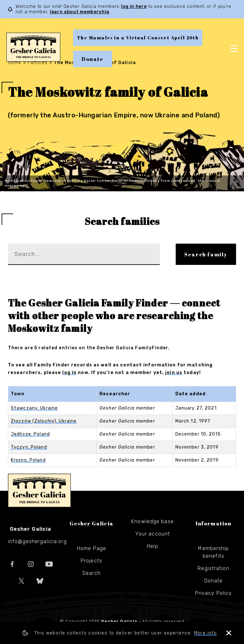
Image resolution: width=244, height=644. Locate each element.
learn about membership (80, 12)
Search (91, 573)
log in (69, 373)
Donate (93, 59)
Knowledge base (152, 521)
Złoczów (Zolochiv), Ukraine (44, 421)
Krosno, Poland (28, 460)
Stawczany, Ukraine (34, 408)
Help (152, 546)
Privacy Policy (214, 593)
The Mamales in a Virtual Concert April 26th (138, 38)
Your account (152, 534)
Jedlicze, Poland (30, 434)
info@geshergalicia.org (37, 541)
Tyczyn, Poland (29, 447)
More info (206, 633)
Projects (91, 561)
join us (174, 373)
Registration (213, 568)
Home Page (91, 548)
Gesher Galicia (39, 490)
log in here (134, 7)
